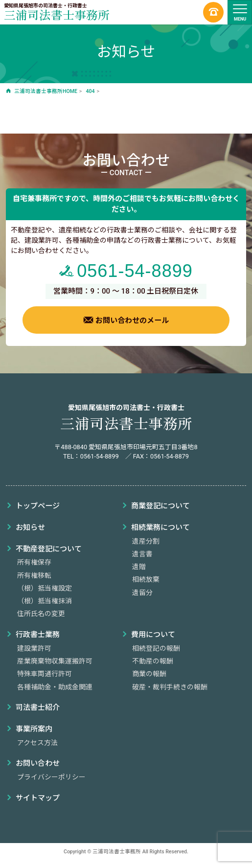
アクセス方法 (37, 743)
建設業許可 (34, 648)
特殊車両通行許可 (45, 674)
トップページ (38, 506)
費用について (153, 635)
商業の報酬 (149, 674)
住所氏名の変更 (41, 614)
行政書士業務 (38, 635)
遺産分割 (146, 541)
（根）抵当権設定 (45, 588)
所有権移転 (34, 575)
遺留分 (142, 593)
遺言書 (142, 554)
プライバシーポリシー (51, 777)
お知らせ (30, 527)
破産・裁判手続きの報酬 (170, 687)
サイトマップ (38, 798)
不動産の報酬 (153, 661)
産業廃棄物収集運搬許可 (55, 661)
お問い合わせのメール (126, 320)
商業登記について (160, 506)
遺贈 (139, 567)
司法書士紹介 (38, 708)
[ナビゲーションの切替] (240, 12)
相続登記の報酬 (156, 648)
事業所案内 (34, 729)
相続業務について (160, 527)
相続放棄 (146, 579)
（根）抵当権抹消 (45, 601)
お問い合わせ (38, 763)
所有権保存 (34, 562)
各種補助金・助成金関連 (55, 687)
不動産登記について (49, 549)
